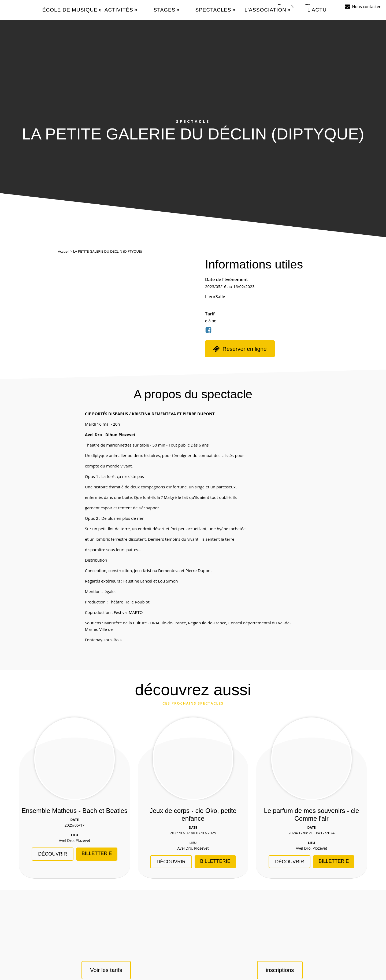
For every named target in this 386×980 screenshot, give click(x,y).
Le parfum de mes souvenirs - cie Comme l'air (312, 815)
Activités (122, 10)
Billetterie (97, 853)
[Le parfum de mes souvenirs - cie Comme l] (311, 759)
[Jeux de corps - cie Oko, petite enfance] (193, 759)
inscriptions (280, 970)
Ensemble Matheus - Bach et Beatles (75, 811)
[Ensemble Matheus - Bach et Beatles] (75, 759)
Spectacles (216, 10)
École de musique (73, 10)
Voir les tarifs (106, 970)
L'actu (317, 10)
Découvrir (53, 854)
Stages (167, 10)
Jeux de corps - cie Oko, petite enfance (193, 815)
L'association (268, 10)
